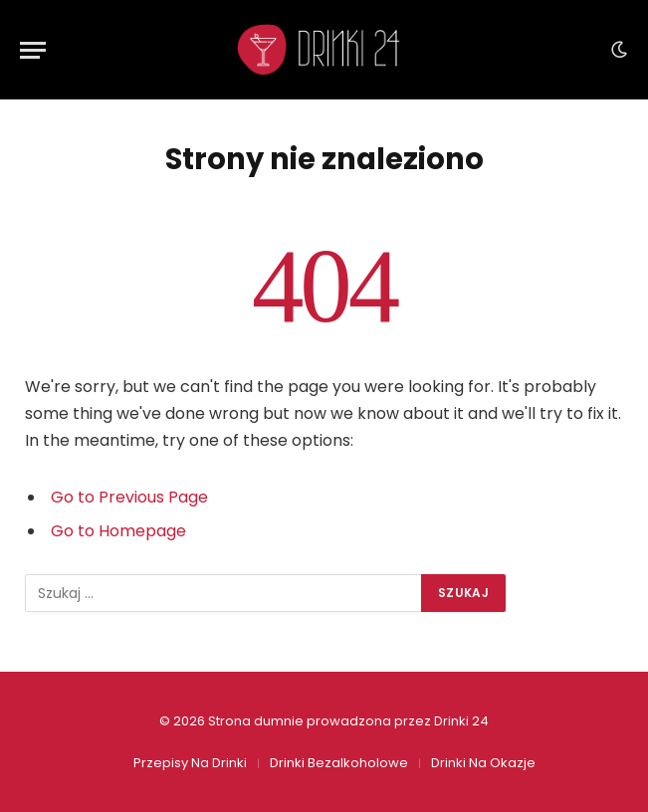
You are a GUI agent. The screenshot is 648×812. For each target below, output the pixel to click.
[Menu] (33, 50)
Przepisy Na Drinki (190, 763)
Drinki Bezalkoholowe (339, 763)
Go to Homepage (118, 531)
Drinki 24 (461, 721)
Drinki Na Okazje (483, 763)
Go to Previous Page (129, 497)
